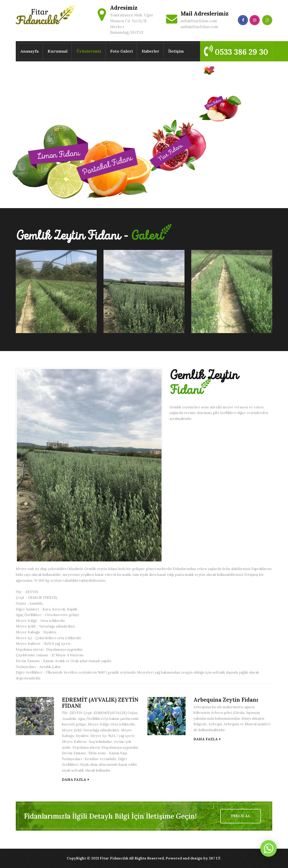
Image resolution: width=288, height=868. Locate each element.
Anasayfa (29, 51)
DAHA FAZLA (75, 779)
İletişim (176, 51)
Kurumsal (58, 51)
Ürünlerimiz (89, 52)
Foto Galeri (121, 51)
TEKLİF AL (241, 816)
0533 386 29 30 (236, 51)
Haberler (151, 51)
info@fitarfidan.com (199, 21)
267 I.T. (215, 858)
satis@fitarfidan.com (199, 27)
